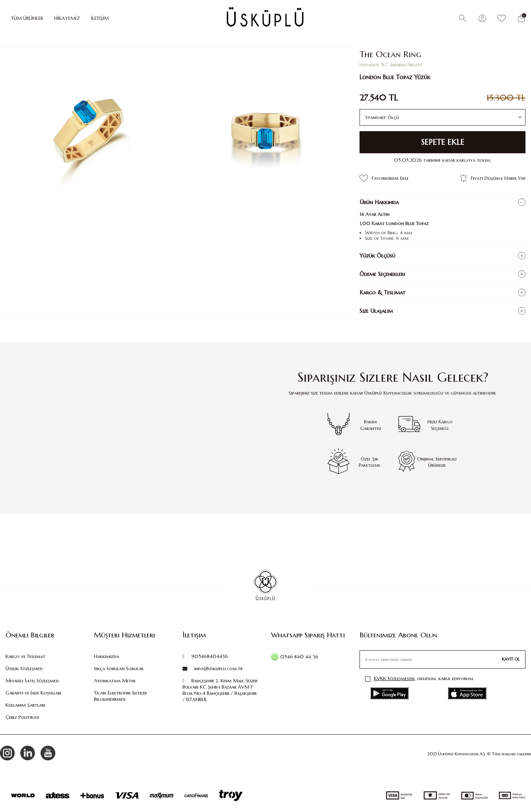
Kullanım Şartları (25, 705)
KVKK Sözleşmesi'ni (394, 678)
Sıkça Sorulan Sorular (119, 668)
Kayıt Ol (511, 659)
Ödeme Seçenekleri (382, 274)
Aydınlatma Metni (115, 681)
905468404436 (205, 656)
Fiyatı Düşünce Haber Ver (493, 178)
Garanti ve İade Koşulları (33, 693)
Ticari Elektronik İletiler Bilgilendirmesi (120, 696)
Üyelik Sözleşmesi (24, 668)
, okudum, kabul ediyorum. (420, 678)
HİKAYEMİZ (67, 18)
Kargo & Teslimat (382, 292)
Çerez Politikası (22, 717)
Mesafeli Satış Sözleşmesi (32, 681)
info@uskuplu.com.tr (213, 668)
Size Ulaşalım (376, 311)
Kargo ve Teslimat (25, 656)
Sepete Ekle (443, 142)
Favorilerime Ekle (384, 178)
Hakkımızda (107, 656)
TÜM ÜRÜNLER (27, 18)
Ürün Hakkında (379, 202)
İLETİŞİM (100, 18)
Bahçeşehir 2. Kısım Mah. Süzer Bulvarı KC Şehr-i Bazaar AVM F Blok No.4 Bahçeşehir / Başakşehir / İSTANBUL (220, 690)
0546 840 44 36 (299, 657)
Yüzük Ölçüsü (377, 255)
